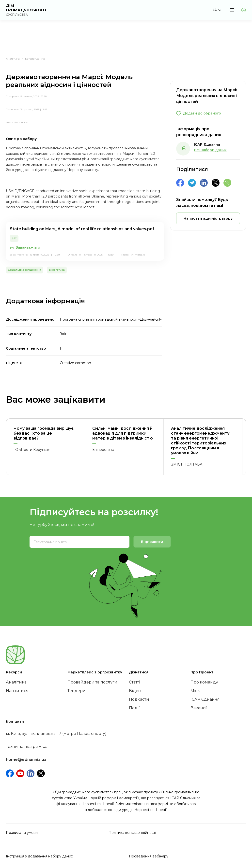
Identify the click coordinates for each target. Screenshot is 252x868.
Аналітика (13, 59)
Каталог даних (35, 59)
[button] (216, 10)
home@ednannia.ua (26, 760)
